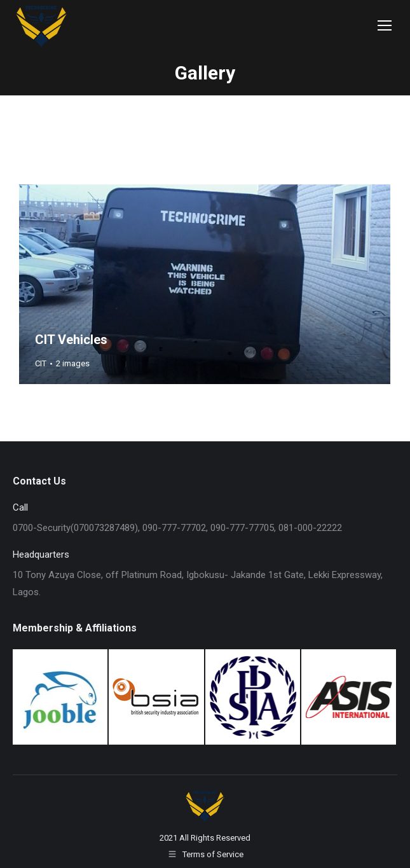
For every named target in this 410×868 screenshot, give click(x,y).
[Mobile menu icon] (385, 25)
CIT (41, 363)
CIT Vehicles (71, 340)
